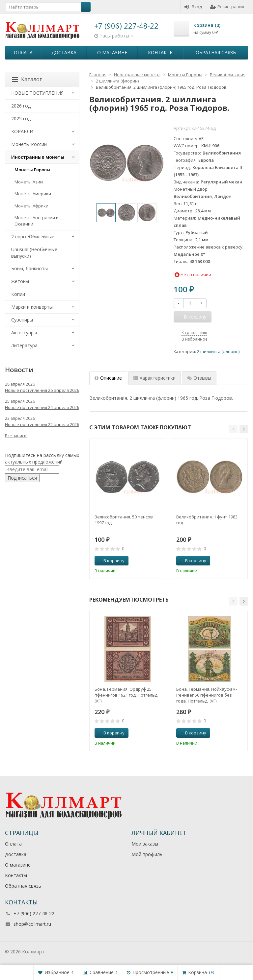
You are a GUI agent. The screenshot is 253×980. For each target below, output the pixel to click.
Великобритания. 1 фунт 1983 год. (207, 520)
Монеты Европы (32, 170)
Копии (18, 294)
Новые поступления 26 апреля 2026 (42, 390)
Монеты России (29, 144)
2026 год (21, 106)
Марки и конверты (32, 307)
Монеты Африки (31, 206)
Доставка (64, 52)
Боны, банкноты (29, 268)
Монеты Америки (33, 194)
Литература (24, 345)
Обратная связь (216, 52)
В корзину (110, 561)
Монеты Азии (29, 182)
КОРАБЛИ (22, 131)
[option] (106, 213)
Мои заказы (145, 844)
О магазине (112, 52)
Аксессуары (24, 333)
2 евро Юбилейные (33, 237)
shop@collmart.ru (32, 924)
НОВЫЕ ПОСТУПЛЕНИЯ (37, 93)
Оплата (23, 52)
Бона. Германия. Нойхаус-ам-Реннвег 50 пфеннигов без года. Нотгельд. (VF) (207, 695)
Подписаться (22, 478)
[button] (233, 429)
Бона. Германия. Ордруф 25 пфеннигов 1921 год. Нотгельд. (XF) (126, 695)
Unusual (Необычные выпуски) (34, 253)
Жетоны (20, 281)
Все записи (16, 436)
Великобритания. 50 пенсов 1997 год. (124, 520)
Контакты (161, 52)
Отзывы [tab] (199, 378)
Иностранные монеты (38, 157)
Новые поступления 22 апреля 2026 (42, 424)
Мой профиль (147, 854)
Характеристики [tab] (155, 378)
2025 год (21, 119)
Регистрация (227, 7)
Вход (193, 7)
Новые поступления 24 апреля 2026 (42, 407)
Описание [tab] (108, 378)
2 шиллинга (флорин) (218, 352)
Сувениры (22, 320)
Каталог (27, 79)
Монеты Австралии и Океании (37, 221)
